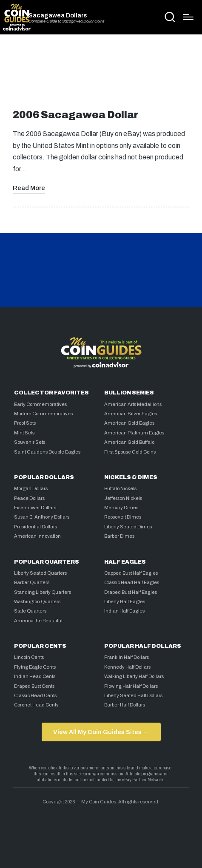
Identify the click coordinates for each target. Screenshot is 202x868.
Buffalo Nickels (120, 488)
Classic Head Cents (35, 695)
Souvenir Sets (30, 442)
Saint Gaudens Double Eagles (47, 452)
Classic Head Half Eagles (132, 582)
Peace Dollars (29, 498)
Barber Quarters (32, 582)
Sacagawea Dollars (58, 15)
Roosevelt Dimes (123, 517)
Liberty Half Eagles (125, 601)
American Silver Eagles (131, 414)
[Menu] (188, 17)
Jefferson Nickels (123, 498)
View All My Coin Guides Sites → (101, 732)
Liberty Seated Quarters (40, 573)
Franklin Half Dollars (127, 657)
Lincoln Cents (29, 657)
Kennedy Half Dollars (127, 667)
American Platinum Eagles (134, 433)
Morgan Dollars (31, 488)
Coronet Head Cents (36, 705)
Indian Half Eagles (124, 611)
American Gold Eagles (129, 423)
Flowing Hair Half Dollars (131, 686)
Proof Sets (25, 423)
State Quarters (30, 611)
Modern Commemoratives (43, 414)
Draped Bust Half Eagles (131, 592)
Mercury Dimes (121, 508)
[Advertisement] (101, 75)
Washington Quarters (37, 601)
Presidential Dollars (36, 527)
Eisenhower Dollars (35, 508)
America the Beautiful (38, 621)
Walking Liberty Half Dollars (134, 676)
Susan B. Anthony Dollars (42, 517)
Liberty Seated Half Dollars (133, 695)
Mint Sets (24, 433)
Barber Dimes (119, 536)
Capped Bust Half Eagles (131, 573)
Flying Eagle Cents (35, 667)
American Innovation (37, 536)
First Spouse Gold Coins (130, 452)
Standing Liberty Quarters (43, 592)
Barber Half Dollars (125, 705)
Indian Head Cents (35, 676)
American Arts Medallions (133, 404)
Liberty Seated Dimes (128, 527)
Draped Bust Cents (34, 686)
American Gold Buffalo (129, 442)
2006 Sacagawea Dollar (76, 115)
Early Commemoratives (40, 404)
